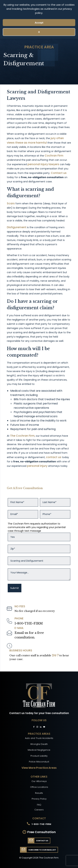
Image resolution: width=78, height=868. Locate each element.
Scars (11, 203)
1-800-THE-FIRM (29, 623)
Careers (39, 810)
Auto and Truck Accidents (39, 738)
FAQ (39, 805)
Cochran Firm (54, 156)
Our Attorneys (39, 781)
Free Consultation (42, 832)
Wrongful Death (39, 744)
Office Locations (39, 787)
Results (39, 793)
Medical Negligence (39, 750)
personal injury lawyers (43, 164)
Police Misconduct (39, 762)
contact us (54, 457)
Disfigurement (17, 227)
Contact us (59, 173)
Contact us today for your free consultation (39, 713)
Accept (39, 23)
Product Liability (39, 756)
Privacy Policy (39, 799)
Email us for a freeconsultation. (29, 635)
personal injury (37, 466)
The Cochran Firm (22, 436)
